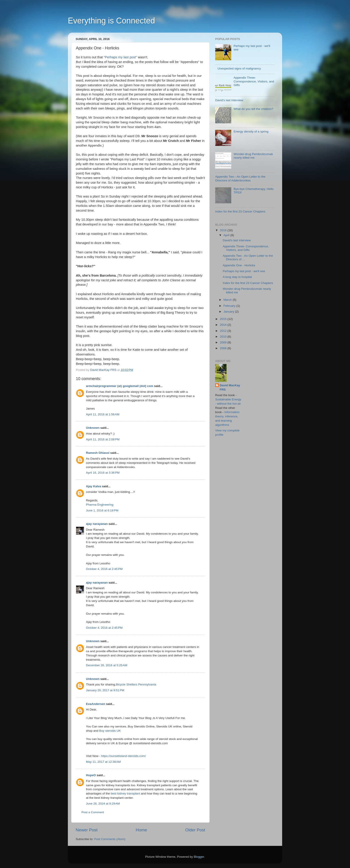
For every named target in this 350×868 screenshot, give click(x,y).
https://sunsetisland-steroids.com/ (123, 756)
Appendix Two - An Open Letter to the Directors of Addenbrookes (240, 178)
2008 (224, 348)
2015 (224, 319)
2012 (224, 331)
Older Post (195, 830)
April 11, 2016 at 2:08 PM (103, 439)
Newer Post (87, 830)
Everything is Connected (111, 21)
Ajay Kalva (94, 486)
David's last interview (229, 100)
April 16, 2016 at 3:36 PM (103, 473)
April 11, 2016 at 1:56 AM (103, 414)
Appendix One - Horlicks (239, 265)
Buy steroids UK (110, 731)
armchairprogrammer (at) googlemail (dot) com (120, 386)
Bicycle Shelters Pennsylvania (136, 684)
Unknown (93, 428)
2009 (224, 342)
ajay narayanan (97, 524)
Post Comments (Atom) (110, 839)
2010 (224, 337)
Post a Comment (93, 812)
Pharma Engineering (100, 505)
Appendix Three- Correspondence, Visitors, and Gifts (254, 81)
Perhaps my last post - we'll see (244, 271)
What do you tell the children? (253, 109)
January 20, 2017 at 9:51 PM (105, 690)
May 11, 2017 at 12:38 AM (103, 762)
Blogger (199, 857)
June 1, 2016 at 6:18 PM (102, 510)
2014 (224, 325)
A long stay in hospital (237, 277)
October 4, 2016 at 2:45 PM (104, 569)
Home (141, 830)
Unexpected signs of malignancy (239, 68)
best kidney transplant (125, 793)
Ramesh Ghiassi (98, 453)
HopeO (91, 775)
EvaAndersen (96, 704)
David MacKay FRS (230, 387)
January (229, 312)
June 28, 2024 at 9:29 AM (103, 804)
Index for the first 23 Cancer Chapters (240, 211)
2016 (224, 230)
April (227, 235)
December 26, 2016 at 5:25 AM (107, 665)
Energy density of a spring (251, 131)
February (230, 306)
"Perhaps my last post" (120, 57)
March (228, 300)
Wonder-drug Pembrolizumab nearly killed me (253, 156)
